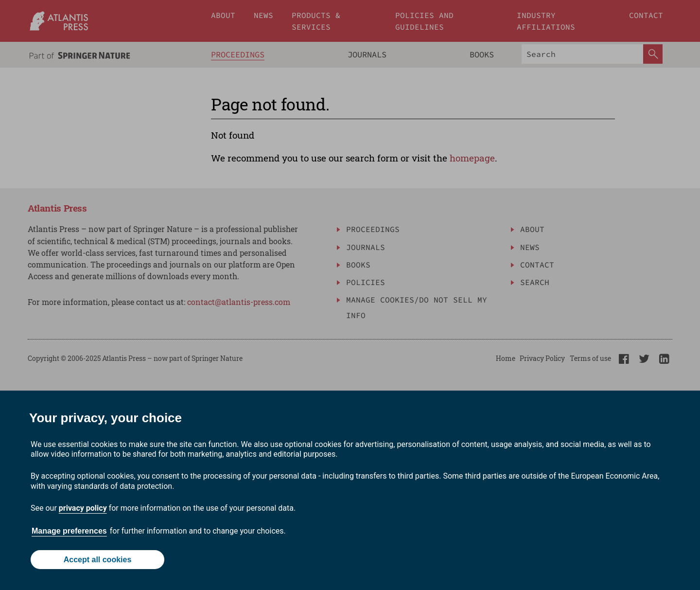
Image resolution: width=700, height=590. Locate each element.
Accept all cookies (98, 560)
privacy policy (83, 508)
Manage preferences (69, 531)
